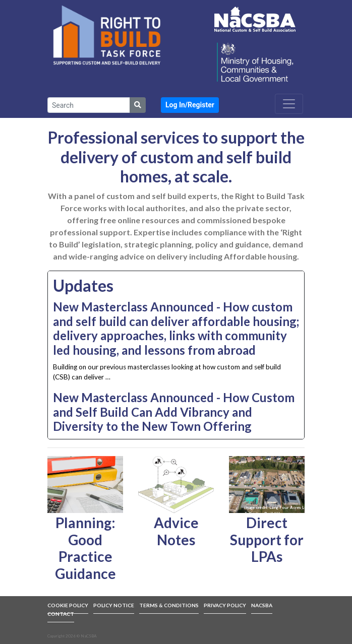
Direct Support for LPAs (267, 539)
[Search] (89, 105)
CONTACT (61, 614)
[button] (190, 105)
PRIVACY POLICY (225, 605)
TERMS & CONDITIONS (169, 605)
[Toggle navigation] (289, 104)
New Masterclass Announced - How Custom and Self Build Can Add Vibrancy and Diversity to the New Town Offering (174, 412)
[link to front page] (107, 35)
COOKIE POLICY (68, 605)
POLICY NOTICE (114, 605)
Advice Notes (176, 531)
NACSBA (262, 605)
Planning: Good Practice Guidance (85, 548)
